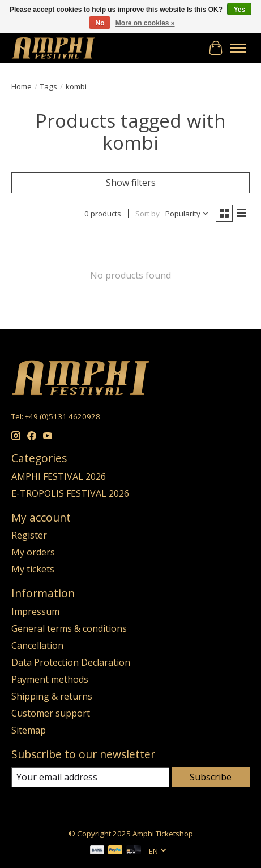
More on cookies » (145, 23)
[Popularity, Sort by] (187, 214)
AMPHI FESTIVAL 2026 (59, 476)
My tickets (33, 569)
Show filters (131, 183)
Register (29, 535)
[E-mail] (90, 777)
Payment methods (50, 679)
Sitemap (29, 730)
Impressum (35, 611)
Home (22, 86)
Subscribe (211, 777)
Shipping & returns (52, 696)
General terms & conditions (69, 628)
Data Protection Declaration (71, 662)
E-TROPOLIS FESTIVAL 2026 (70, 493)
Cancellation (37, 645)
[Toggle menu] (238, 48)
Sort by (147, 214)
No (100, 23)
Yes (239, 10)
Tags (49, 86)
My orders (33, 552)
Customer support (51, 713)
